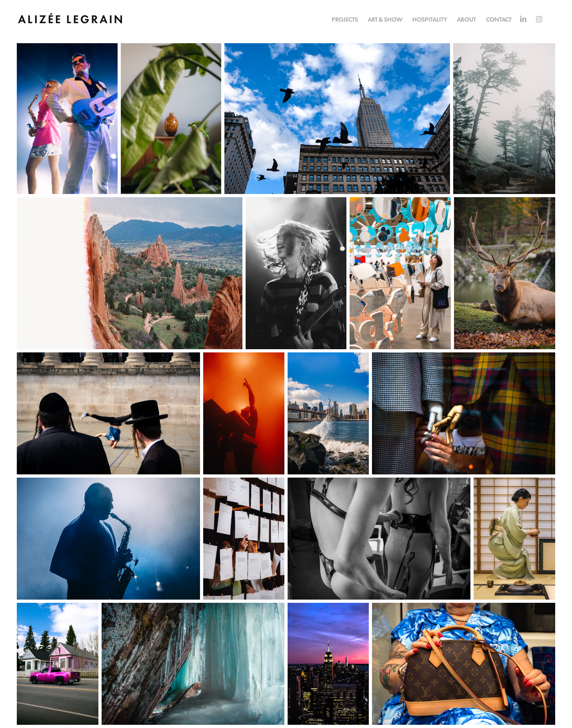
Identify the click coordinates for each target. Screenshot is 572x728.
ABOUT (466, 19)
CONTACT (499, 19)
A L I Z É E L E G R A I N (70, 18)
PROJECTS (345, 19)
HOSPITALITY (430, 19)
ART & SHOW (385, 19)
